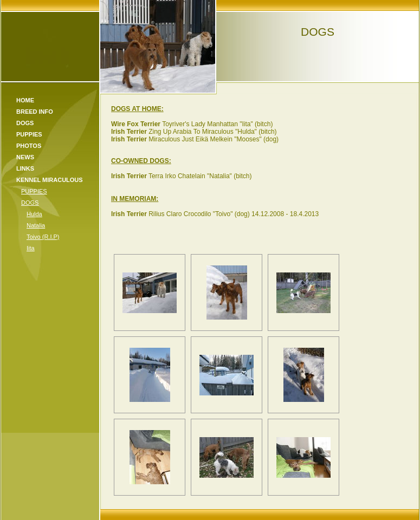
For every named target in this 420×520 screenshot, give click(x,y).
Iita (31, 248)
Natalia (36, 225)
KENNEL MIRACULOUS (50, 180)
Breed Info (35, 112)
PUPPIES (34, 191)
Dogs (25, 123)
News (25, 157)
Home (25, 100)
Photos (29, 146)
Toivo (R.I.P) (43, 237)
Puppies (29, 134)
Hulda (34, 214)
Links (25, 168)
